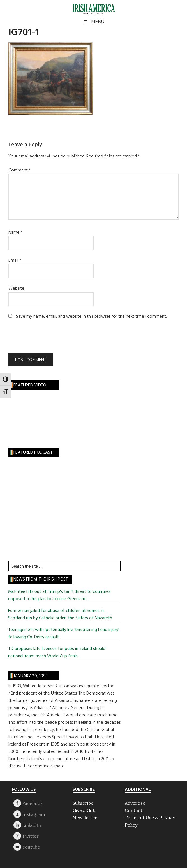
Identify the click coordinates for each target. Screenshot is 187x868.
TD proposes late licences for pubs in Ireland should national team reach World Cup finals (57, 653)
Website (16, 289)
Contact (134, 810)
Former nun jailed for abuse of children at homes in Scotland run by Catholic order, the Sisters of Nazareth (60, 614)
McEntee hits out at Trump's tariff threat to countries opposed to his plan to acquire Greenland (59, 595)
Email (15, 261)
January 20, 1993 (31, 676)
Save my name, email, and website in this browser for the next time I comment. (91, 317)
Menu (98, 22)
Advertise (135, 803)
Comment (20, 170)
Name (16, 233)
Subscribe (83, 803)
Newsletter (85, 818)
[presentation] (47, 339)
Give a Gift (84, 810)
